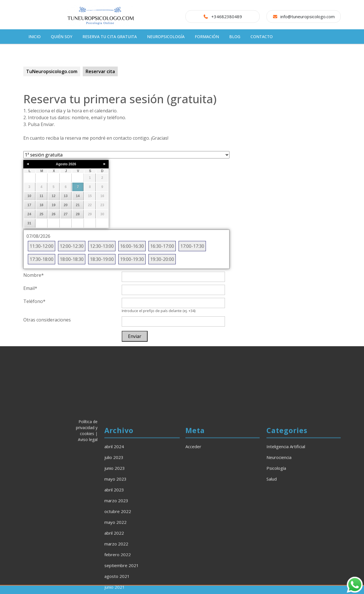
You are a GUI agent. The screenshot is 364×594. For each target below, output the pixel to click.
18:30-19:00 (102, 259)
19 (54, 205)
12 (54, 196)
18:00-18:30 (72, 259)
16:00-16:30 (132, 246)
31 (29, 223)
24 (29, 214)
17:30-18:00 (42, 259)
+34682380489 (227, 16)
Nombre (34, 275)
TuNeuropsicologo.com (52, 71)
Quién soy (62, 37)
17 (29, 205)
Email (30, 288)
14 (78, 196)
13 (66, 196)
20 (66, 205)
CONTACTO (262, 37)
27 (66, 214)
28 (78, 214)
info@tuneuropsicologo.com (308, 16)
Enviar (135, 336)
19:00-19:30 (132, 259)
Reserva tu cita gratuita (110, 37)
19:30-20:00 (162, 259)
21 (78, 205)
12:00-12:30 (72, 246)
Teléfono (34, 301)
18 (41, 205)
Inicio (35, 37)
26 (54, 214)
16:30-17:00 (162, 246)
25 (41, 214)
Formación (207, 37)
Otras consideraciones (47, 320)
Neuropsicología (166, 37)
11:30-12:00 (42, 246)
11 (41, 196)
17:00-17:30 (192, 246)
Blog (235, 37)
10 (29, 196)
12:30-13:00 (102, 246)
